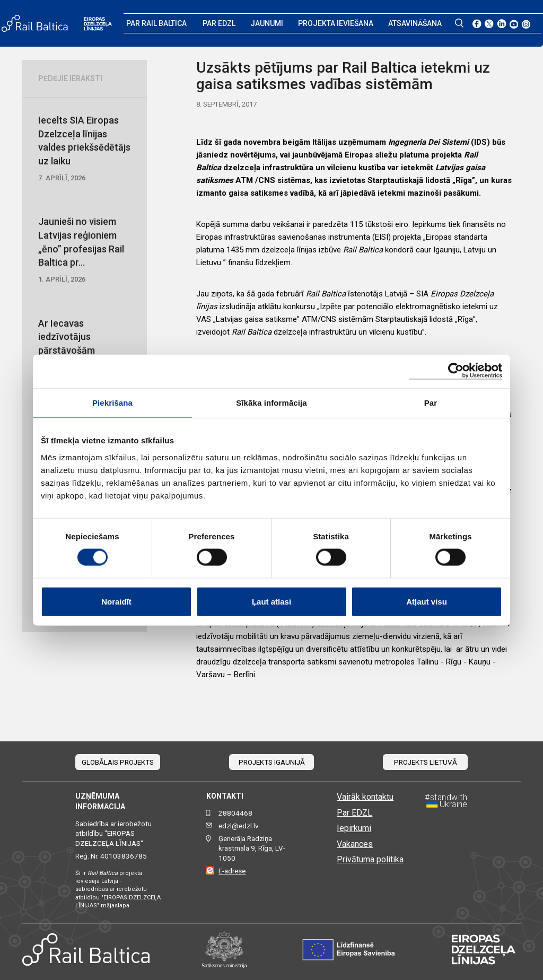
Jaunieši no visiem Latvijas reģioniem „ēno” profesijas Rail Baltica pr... (85, 250)
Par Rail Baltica (156, 23)
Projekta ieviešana (336, 23)
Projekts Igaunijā (272, 762)
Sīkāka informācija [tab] (271, 403)
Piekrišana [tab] (112, 403)
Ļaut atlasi (271, 601)
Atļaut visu (427, 601)
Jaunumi (267, 23)
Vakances (355, 844)
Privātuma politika (370, 859)
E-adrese (232, 871)
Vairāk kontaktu (365, 797)
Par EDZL (219, 23)
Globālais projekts (118, 762)
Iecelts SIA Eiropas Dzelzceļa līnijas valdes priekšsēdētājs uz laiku (85, 149)
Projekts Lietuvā (426, 762)
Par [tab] (431, 403)
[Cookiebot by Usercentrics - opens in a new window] (456, 371)
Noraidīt (116, 601)
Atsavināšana (415, 23)
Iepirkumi (354, 828)
